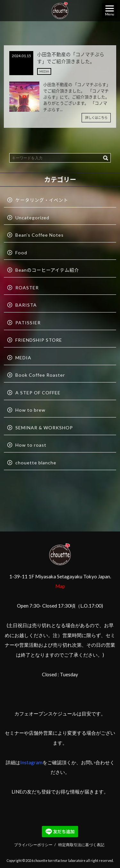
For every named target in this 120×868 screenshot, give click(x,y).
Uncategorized (32, 218)
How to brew (30, 410)
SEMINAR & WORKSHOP (44, 428)
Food (21, 253)
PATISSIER (28, 323)
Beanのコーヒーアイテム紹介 (47, 270)
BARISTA (26, 305)
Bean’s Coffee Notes (40, 235)
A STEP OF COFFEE (38, 393)
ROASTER (27, 288)
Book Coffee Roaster (40, 375)
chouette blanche (36, 463)
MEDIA (44, 71)
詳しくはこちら (96, 118)
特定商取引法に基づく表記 (81, 845)
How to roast (31, 445)
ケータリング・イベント (42, 200)
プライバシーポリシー (33, 845)
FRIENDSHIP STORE (39, 340)
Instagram (31, 762)
